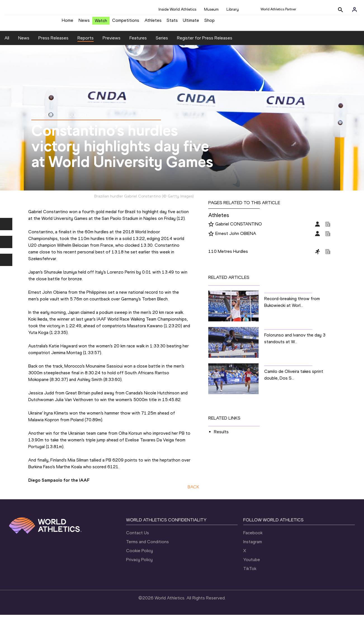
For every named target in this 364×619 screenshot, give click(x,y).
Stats (172, 23)
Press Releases (53, 42)
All (7, 42)
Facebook (253, 537)
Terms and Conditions (147, 546)
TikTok (250, 573)
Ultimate (191, 23)
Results (221, 436)
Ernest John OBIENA (236, 238)
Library (233, 9)
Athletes (153, 23)
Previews (112, 42)
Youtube (252, 564)
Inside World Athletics (177, 9)
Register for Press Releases (205, 42)
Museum (211, 9)
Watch (101, 23)
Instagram (253, 546)
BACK (193, 491)
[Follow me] (211, 229)
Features (138, 42)
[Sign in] (354, 10)
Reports (86, 42)
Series (162, 42)
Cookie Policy (140, 555)
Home (68, 23)
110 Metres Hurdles (228, 256)
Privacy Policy (139, 564)
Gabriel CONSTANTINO (239, 228)
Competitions (126, 23)
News (84, 23)
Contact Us (138, 537)
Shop (210, 23)
